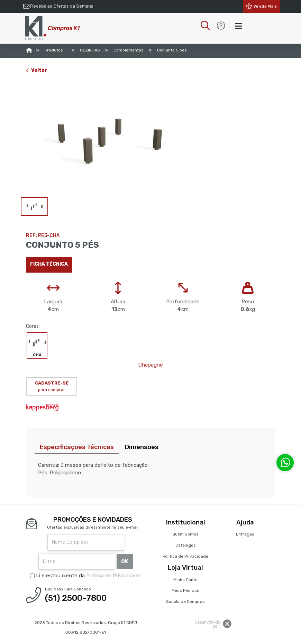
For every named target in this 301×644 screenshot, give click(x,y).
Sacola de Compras (185, 602)
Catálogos (186, 545)
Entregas (245, 534)
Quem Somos (185, 534)
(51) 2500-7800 (76, 598)
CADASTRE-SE (52, 386)
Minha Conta (185, 580)
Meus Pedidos (185, 590)
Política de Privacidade (113, 576)
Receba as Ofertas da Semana (62, 6)
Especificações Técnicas (77, 447)
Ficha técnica (49, 264)
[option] (150, 140)
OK (125, 561)
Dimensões (142, 447)
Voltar (37, 70)
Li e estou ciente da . (86, 576)
